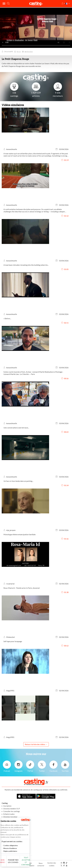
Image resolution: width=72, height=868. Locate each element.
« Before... (7, 318)
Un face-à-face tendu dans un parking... (18, 481)
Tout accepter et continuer (29, 861)
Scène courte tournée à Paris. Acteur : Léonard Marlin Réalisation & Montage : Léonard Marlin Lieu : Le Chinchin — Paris (33, 373)
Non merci (6, 861)
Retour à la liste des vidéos (35, 744)
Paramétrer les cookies (16, 861)
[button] (63, 4)
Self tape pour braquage (13, 641)
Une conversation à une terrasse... (16, 428)
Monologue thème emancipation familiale (20, 534)
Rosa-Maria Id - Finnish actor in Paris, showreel (22, 588)
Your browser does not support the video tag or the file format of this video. (36, 28)
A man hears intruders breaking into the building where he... (26, 265)
